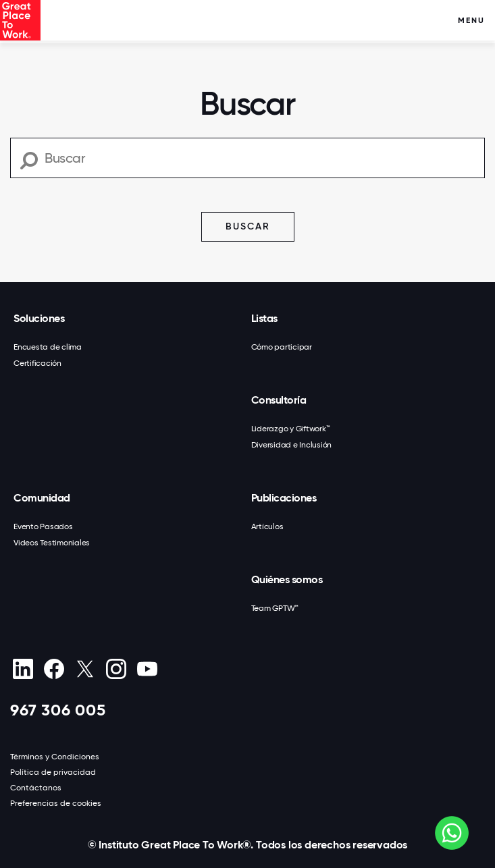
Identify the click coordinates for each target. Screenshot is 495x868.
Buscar (248, 226)
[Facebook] (54, 669)
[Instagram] (116, 669)
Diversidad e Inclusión (292, 445)
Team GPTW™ (275, 608)
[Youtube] (147, 669)
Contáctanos (36, 788)
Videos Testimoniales (52, 543)
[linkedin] (23, 669)
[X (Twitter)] (85, 669)
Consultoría (279, 400)
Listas (264, 318)
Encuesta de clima (48, 347)
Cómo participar (282, 347)
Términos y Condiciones (55, 757)
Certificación (37, 363)
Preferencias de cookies (56, 803)
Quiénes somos (287, 579)
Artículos (267, 526)
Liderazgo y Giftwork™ (291, 429)
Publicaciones (284, 498)
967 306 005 (58, 710)
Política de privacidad (53, 772)
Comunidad (42, 498)
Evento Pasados (43, 526)
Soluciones (39, 318)
